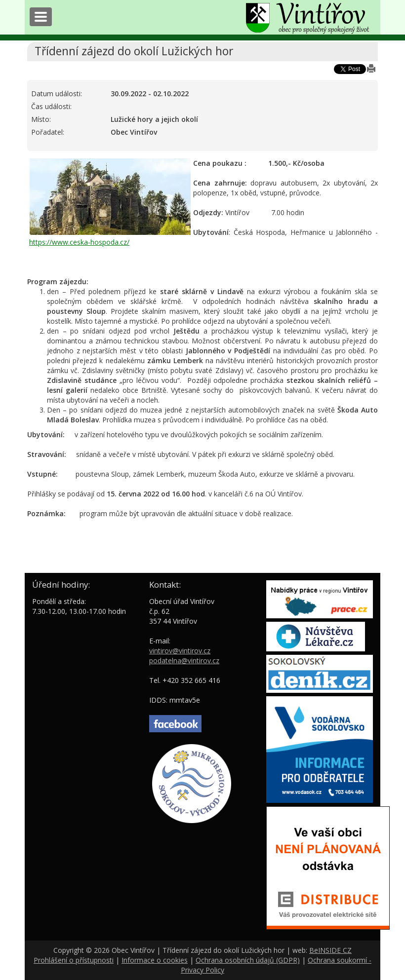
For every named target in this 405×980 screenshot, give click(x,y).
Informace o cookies (155, 960)
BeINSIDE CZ (330, 950)
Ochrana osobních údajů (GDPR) (248, 960)
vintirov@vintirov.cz (180, 651)
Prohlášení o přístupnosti (74, 960)
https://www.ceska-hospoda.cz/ (79, 242)
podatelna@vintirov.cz (184, 660)
